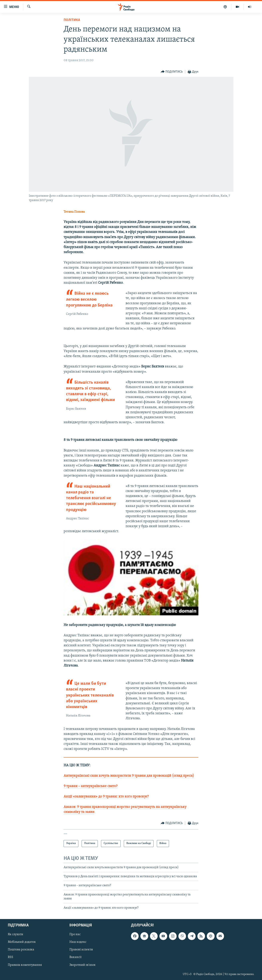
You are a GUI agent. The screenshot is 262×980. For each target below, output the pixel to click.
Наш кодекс (78, 942)
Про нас (75, 934)
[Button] (172, 72)
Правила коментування (25, 965)
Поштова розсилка (21, 950)
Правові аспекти (81, 950)
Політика (72, 20)
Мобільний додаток (22, 942)
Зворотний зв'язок (82, 965)
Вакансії (75, 957)
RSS (10, 957)
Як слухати (15, 934)
